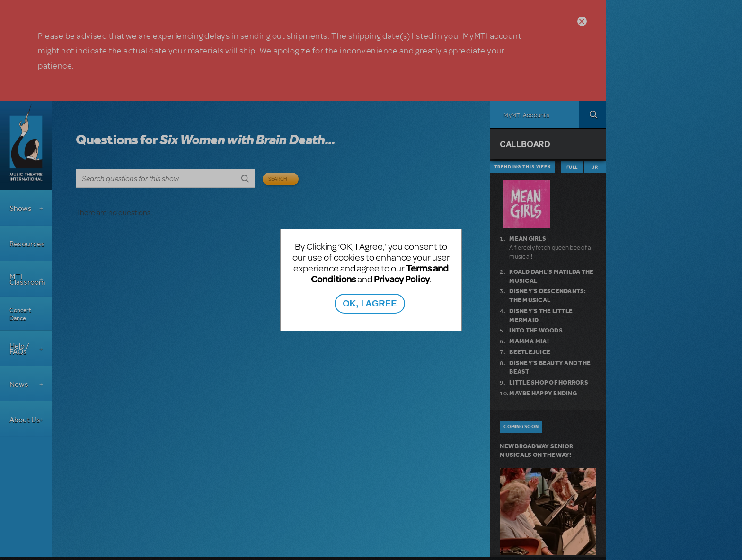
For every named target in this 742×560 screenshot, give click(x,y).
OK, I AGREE (370, 303)
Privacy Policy (402, 279)
